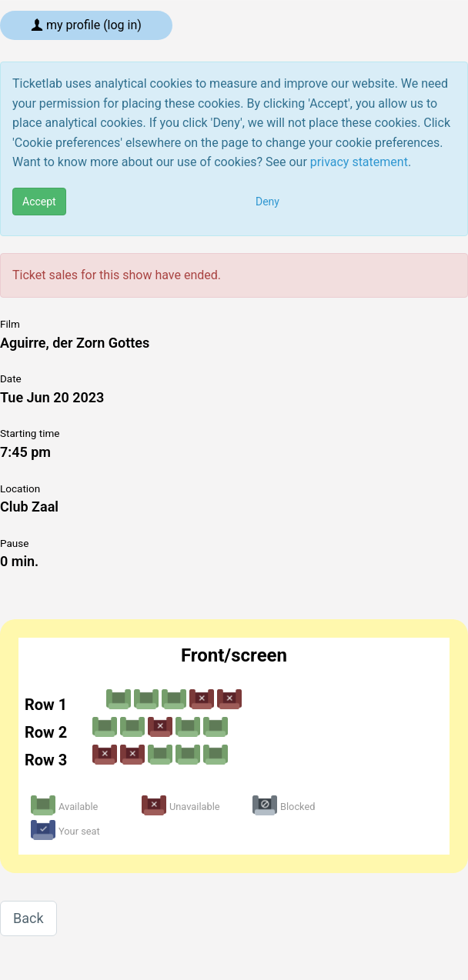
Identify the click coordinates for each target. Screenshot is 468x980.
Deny (267, 202)
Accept (39, 202)
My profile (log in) (86, 25)
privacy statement (359, 162)
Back (28, 918)
